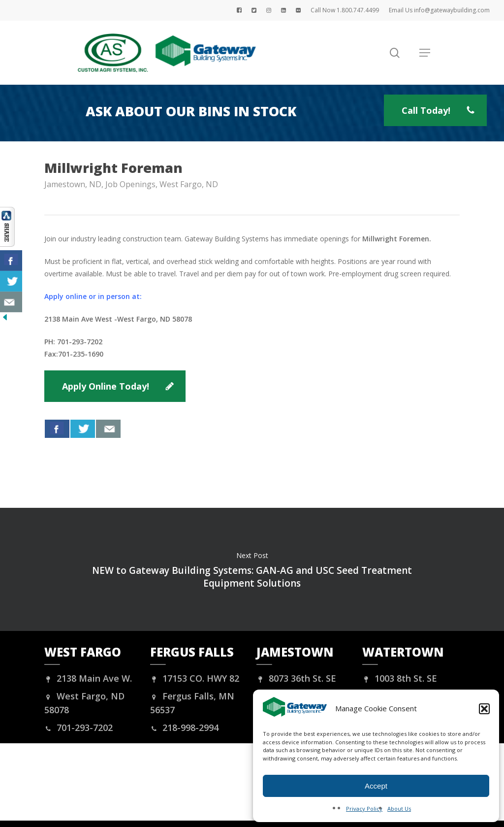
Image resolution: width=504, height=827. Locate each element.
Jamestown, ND (73, 184)
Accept (376, 786)
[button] (484, 709)
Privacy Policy (364, 809)
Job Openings (130, 184)
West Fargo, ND (189, 184)
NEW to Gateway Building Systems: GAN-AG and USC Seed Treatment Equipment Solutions (252, 569)
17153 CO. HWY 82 (195, 678)
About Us (399, 809)
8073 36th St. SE (296, 678)
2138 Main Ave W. (88, 678)
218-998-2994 (184, 728)
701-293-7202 (79, 728)
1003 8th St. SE (400, 678)
